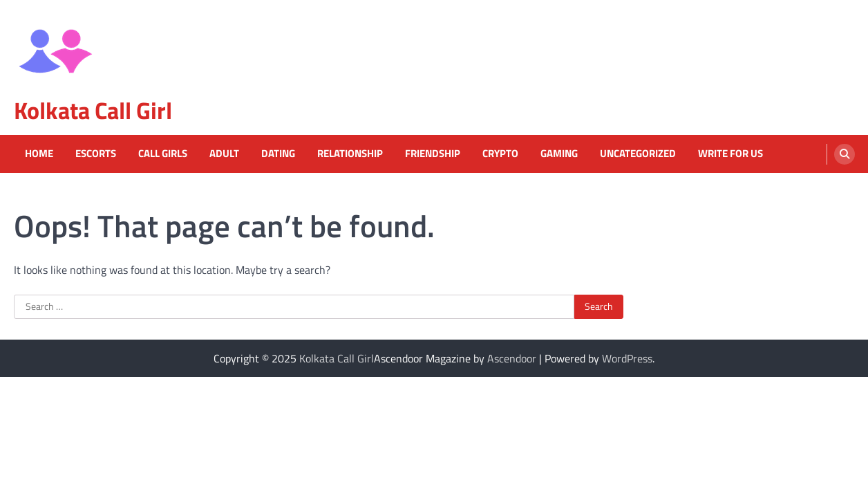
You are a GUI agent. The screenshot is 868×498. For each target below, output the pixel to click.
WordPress (627, 358)
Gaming (559, 154)
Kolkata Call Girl (93, 110)
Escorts (96, 154)
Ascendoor (512, 358)
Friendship (433, 154)
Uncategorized (638, 154)
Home (39, 154)
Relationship (350, 154)
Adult (224, 154)
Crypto (500, 154)
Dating (278, 154)
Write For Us (730, 154)
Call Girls (163, 154)
